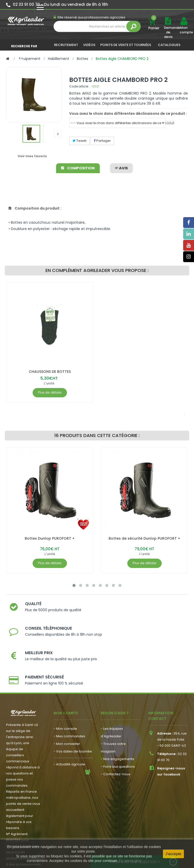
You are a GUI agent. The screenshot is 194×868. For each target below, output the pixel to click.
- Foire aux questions (118, 727)
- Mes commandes (69, 696)
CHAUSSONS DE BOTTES (50, 372)
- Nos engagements (117, 719)
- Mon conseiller (67, 704)
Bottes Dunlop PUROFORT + (50, 538)
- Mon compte (65, 689)
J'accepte (173, 854)
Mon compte (184, 30)
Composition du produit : (35, 208)
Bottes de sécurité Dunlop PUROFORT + (144, 538)
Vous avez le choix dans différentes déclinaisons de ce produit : (128, 113)
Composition (78, 168)
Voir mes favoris (32, 156)
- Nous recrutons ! (68, 732)
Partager (102, 141)
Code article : (79, 86)
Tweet (79, 141)
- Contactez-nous (116, 734)
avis (121, 168)
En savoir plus (130, 861)
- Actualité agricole (69, 725)
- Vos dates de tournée (73, 712)
